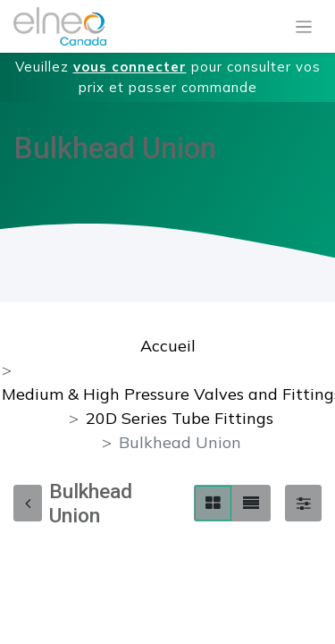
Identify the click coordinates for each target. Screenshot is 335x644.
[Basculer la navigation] (304, 27)
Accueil (168, 346)
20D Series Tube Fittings (180, 418)
